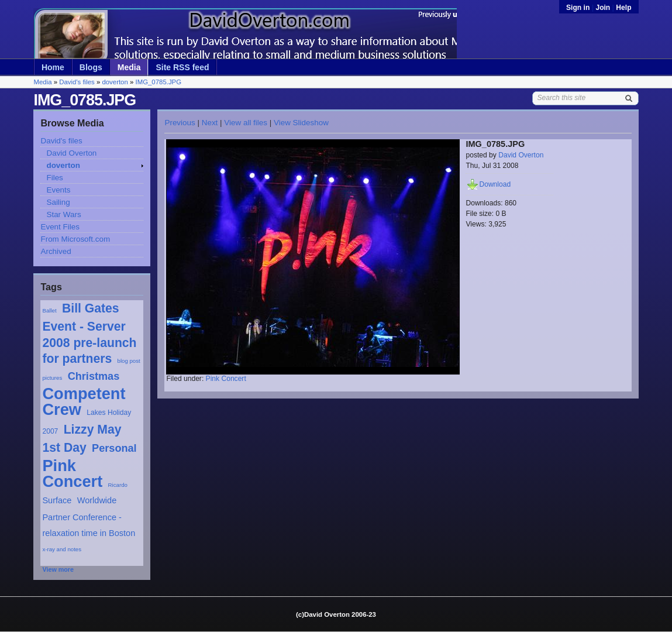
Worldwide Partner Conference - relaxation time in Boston (89, 516)
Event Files (60, 227)
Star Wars (63, 214)
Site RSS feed (182, 67)
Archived (56, 251)
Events (58, 190)
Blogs (91, 67)
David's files (77, 82)
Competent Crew (84, 401)
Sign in (579, 8)
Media (129, 67)
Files (54, 178)
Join (603, 8)
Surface (57, 500)
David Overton (71, 153)
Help (623, 8)
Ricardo (118, 485)
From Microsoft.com (75, 239)
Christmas (94, 376)
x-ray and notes (62, 549)
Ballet (49, 310)
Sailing (58, 202)
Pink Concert (72, 473)
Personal (114, 448)
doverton (115, 82)
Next (210, 123)
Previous (180, 123)
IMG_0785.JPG (158, 82)
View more (58, 569)
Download (495, 184)
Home (53, 67)
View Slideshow (301, 123)
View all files (246, 123)
